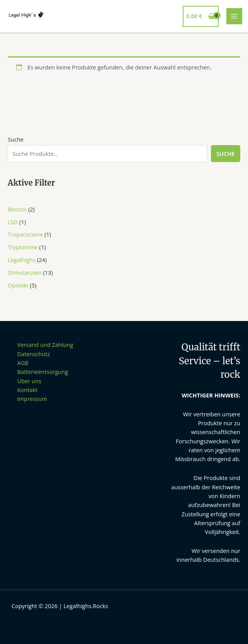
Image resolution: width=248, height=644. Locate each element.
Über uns (29, 381)
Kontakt (28, 390)
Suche (16, 139)
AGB (23, 363)
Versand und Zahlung (45, 345)
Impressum (32, 399)
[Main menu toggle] (234, 16)
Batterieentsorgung (43, 372)
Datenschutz (34, 354)
